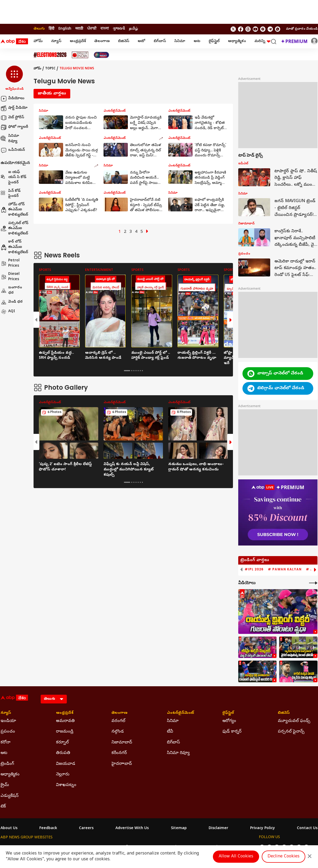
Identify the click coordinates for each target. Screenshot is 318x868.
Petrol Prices (10, 263)
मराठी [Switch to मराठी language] (79, 29)
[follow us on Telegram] (270, 29)
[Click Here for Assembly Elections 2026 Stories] (50, 55)
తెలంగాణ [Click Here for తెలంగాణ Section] (120, 713)
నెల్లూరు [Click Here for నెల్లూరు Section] (63, 775)
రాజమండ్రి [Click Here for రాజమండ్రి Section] (65, 732)
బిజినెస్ (124, 41)
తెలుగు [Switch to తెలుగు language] (39, 29)
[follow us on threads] (248, 29)
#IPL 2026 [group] (254, 569)
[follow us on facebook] (241, 29)
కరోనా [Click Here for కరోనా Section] (6, 743)
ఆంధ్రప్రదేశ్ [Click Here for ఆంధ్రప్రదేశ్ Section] (65, 713)
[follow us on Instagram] (263, 29)
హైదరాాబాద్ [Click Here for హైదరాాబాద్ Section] (122, 764)
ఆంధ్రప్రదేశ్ (78, 41)
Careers (86, 829)
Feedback (48, 829)
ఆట (197, 41)
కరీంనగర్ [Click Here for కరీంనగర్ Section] (119, 753)
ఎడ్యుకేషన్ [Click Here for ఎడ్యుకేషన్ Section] (10, 796)
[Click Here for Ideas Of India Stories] (80, 55)
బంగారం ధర (11, 290)
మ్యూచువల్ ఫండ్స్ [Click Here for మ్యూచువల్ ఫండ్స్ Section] (294, 721)
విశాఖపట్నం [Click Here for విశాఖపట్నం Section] (66, 785)
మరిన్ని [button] (262, 41)
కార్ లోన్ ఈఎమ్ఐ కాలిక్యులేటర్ (14, 247)
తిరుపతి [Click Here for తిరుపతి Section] (63, 753)
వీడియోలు (12, 99)
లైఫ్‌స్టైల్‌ (214, 41)
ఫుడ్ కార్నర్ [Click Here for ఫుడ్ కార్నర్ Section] (232, 732)
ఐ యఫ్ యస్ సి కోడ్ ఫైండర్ (13, 178)
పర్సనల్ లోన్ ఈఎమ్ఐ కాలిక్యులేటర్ (14, 229)
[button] (14, 79)
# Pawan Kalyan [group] (285, 569)
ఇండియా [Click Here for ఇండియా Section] (8, 721)
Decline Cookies (284, 857)
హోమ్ (38, 41)
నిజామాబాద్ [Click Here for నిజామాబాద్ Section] (122, 743)
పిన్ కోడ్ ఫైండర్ (11, 194)
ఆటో (141, 41)
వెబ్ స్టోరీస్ (12, 118)
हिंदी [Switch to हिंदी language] (52, 29)
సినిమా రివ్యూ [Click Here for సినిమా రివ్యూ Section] (178, 753)
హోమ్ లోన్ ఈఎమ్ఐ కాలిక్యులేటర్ (14, 210)
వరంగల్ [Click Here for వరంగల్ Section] (118, 721)
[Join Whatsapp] (278, 29)
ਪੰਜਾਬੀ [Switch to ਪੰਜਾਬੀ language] (92, 29)
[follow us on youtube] (255, 29)
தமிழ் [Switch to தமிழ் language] (133, 29)
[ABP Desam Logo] (14, 42)
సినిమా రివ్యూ (10, 139)
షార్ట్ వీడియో (14, 108)
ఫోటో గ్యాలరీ (14, 127)
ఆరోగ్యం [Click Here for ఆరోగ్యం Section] (229, 721)
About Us (9, 829)
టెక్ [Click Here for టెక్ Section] (3, 807)
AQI (8, 312)
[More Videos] (313, 583)
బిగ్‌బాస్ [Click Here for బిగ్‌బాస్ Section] (173, 743)
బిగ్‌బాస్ (160, 41)
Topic (50, 69)
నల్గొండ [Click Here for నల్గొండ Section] (118, 732)
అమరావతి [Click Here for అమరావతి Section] (65, 721)
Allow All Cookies (236, 857)
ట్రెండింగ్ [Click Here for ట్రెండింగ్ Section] (7, 764)
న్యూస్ (56, 41)
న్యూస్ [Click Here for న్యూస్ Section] (6, 713)
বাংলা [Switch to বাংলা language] (105, 29)
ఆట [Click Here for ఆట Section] (4, 753)
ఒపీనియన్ (13, 150)
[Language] (54, 699)
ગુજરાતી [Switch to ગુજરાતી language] (119, 29)
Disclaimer (218, 829)
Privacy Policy (263, 829)
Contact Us (307, 829)
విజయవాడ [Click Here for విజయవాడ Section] (66, 764)
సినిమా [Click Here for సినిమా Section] (173, 721)
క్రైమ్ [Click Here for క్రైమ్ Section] (5, 785)
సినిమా (180, 41)
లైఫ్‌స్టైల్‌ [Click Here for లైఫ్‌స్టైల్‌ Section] (228, 713)
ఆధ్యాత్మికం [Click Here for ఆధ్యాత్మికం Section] (10, 775)
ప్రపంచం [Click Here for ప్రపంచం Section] (8, 732)
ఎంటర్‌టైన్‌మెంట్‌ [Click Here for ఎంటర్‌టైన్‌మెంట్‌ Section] (181, 713)
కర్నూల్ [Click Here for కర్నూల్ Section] (62, 743)
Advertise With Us (132, 829)
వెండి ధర (12, 302)
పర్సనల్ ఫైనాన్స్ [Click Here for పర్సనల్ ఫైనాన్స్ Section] (291, 732)
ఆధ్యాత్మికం (237, 41)
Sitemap (179, 829)
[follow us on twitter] (233, 29)
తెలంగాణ (102, 41)
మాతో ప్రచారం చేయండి (302, 29)
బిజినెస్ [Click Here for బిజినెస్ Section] (284, 713)
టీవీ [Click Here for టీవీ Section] (170, 732)
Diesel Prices (10, 277)
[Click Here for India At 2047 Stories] (101, 55)
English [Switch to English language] (65, 29)
